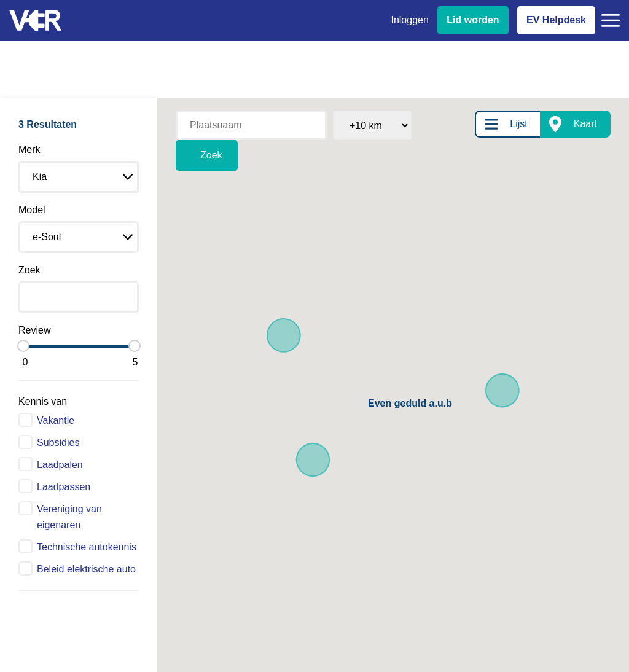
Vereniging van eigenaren (69, 517)
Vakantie (56, 420)
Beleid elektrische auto (86, 569)
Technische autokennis (87, 547)
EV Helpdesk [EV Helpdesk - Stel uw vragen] (556, 20)
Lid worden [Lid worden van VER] (473, 20)
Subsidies (58, 443)
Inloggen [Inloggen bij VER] (409, 20)
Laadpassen (64, 487)
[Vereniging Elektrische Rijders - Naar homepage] (35, 21)
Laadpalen (60, 465)
